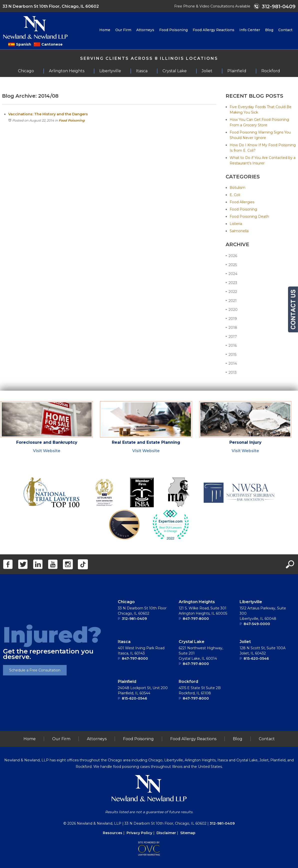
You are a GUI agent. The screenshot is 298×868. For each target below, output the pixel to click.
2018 (231, 327)
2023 (231, 283)
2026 (231, 256)
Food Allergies (242, 202)
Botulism (237, 188)
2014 (231, 363)
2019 (231, 319)
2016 (231, 345)
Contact (285, 30)
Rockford (188, 682)
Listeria (236, 224)
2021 (231, 301)
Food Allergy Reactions (214, 30)
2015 (231, 354)
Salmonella (239, 231)
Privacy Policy (139, 833)
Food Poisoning (173, 30)
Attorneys (145, 30)
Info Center (250, 30)
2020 (232, 310)
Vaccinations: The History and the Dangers (48, 114)
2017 (231, 336)
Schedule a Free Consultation (35, 670)
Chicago (126, 602)
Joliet (245, 642)
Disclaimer (166, 833)
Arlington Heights (197, 602)
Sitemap (188, 833)
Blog (269, 30)
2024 (231, 274)
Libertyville (251, 602)
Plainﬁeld (127, 682)
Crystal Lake (192, 642)
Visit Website (47, 451)
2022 (231, 292)
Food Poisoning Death (249, 217)
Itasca (124, 642)
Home (105, 30)
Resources (113, 833)
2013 (231, 372)
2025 (231, 265)
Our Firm (123, 30)
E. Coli (235, 195)
